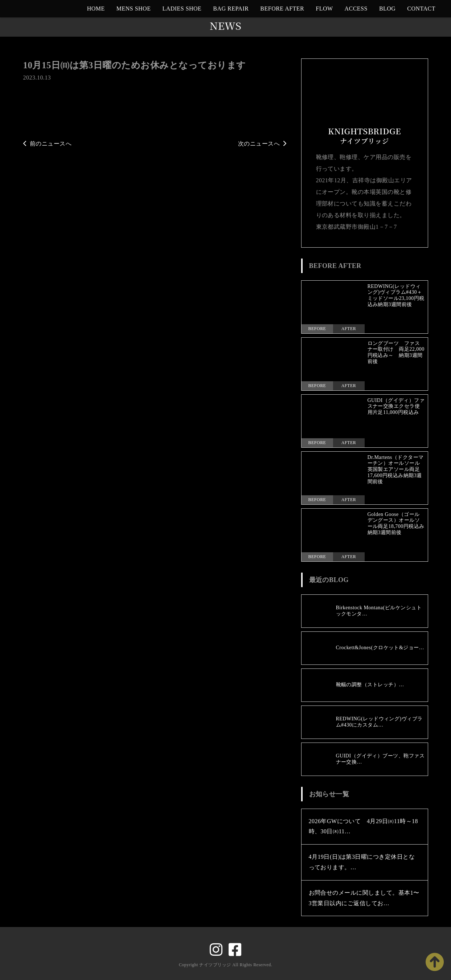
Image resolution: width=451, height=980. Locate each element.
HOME (96, 9)
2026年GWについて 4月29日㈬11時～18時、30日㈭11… (364, 826)
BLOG (387, 9)
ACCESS (356, 9)
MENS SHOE (134, 9)
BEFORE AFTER (282, 9)
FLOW (324, 9)
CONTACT (421, 9)
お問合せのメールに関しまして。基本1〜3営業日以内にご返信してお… (364, 898)
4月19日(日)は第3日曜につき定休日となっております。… (362, 862)
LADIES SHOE (182, 9)
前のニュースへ (48, 144)
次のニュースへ (262, 144)
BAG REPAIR (231, 9)
